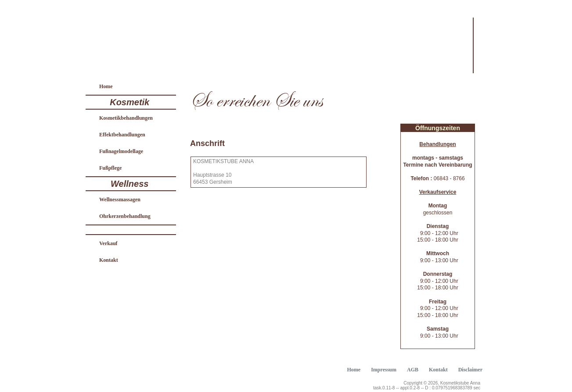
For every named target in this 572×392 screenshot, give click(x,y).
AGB (413, 370)
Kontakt (109, 260)
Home (106, 86)
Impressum (384, 370)
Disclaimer (470, 370)
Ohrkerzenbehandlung (125, 216)
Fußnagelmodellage (121, 151)
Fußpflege (110, 168)
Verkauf (108, 243)
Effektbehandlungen (122, 135)
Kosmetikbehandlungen (126, 118)
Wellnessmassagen (120, 200)
